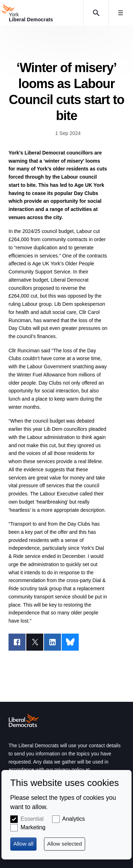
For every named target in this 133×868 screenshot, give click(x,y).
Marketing (33, 827)
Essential (32, 819)
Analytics (73, 819)
